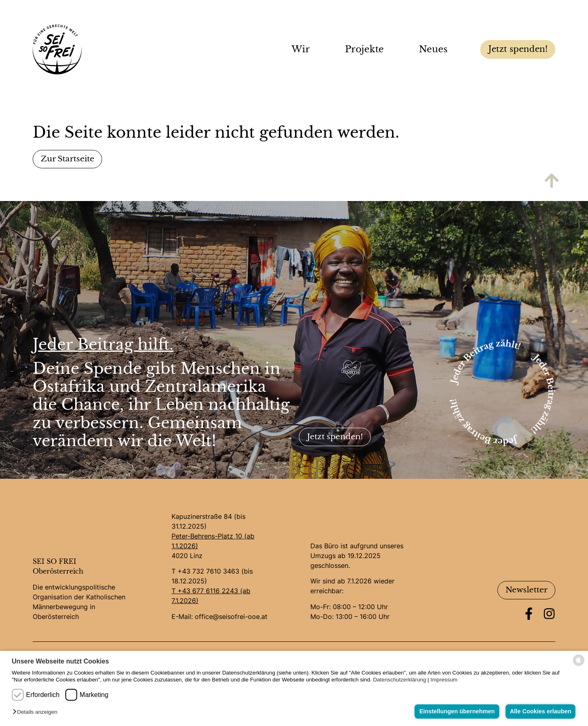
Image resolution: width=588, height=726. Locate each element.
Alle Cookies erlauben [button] (540, 711)
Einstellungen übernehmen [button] (455, 711)
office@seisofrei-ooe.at (231, 617)
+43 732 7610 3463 (208, 572)
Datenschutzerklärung (400, 680)
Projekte (366, 49)
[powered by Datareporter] (579, 665)
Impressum (444, 680)
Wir (303, 49)
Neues (435, 49)
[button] (37, 712)
